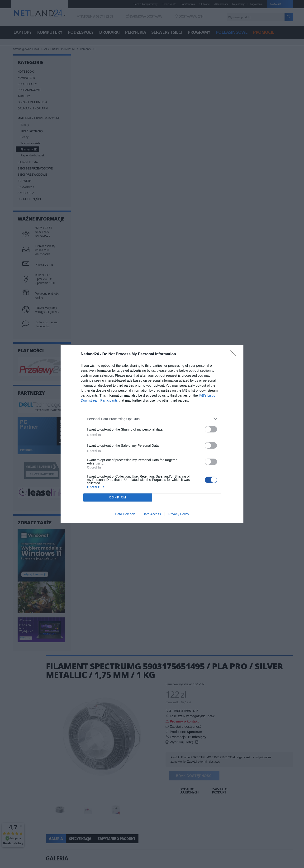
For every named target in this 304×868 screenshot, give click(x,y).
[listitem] (152, 419)
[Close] (234, 354)
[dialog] (152, 434)
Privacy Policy (179, 514)
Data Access (152, 514)
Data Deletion (125, 514)
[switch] (211, 429)
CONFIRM (118, 497)
